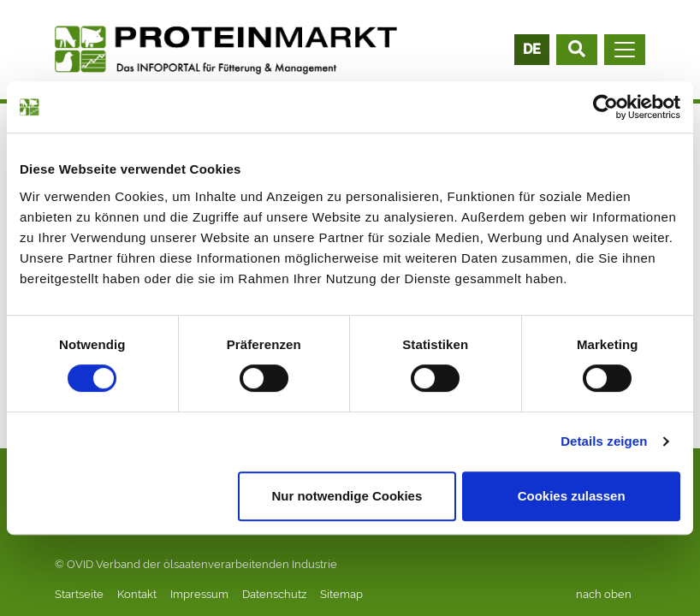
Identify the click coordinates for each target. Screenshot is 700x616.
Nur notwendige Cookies (347, 496)
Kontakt (137, 594)
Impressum (199, 594)
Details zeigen (604, 441)
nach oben (604, 594)
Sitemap (341, 594)
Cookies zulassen (572, 496)
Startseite (79, 594)
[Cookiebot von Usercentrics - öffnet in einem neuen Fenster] (605, 107)
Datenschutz (274, 594)
